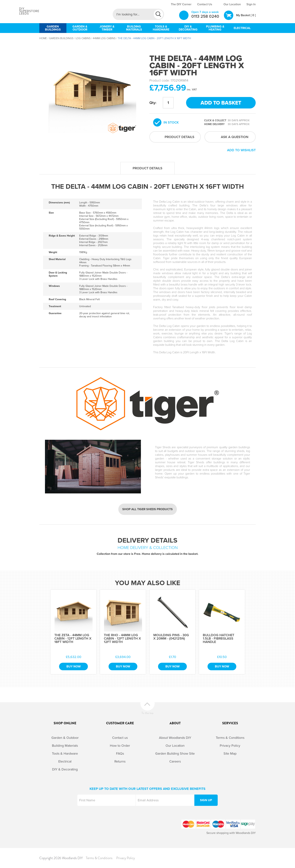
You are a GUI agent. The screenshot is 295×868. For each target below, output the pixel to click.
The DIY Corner (181, 4)
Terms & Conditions (230, 738)
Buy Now (74, 666)
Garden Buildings (61, 38)
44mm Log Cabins (104, 38)
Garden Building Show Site (175, 753)
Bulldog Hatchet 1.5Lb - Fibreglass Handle (219, 638)
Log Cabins (83, 38)
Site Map (230, 753)
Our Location (232, 4)
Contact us (120, 738)
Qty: (153, 103)
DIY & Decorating (65, 769)
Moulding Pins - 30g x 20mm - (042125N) (171, 637)
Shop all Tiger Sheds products (147, 509)
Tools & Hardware (65, 753)
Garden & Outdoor (65, 738)
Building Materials (65, 746)
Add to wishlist (241, 150)
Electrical (65, 761)
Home (43, 38)
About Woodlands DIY (175, 738)
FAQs (120, 753)
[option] (92, 89)
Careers (175, 761)
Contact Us (205, 4)
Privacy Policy (230, 746)
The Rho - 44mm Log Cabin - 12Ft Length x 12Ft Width (122, 638)
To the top (147, 713)
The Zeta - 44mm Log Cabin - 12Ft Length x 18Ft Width (73, 638)
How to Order (120, 746)
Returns (120, 761)
